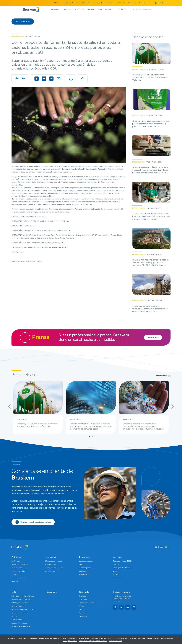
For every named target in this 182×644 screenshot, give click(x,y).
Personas (132, 3)
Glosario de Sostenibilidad (21, 626)
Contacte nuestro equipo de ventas (33, 522)
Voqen (115, 571)
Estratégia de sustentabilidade (23, 596)
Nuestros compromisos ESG (22, 610)
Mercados (67, 9)
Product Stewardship (19, 623)
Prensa (111, 3)
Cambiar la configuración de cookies (93, 641)
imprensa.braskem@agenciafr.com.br (27, 261)
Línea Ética (83, 616)
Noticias (15, 581)
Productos (79, 9)
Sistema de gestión (19, 578)
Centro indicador (18, 606)
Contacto (122, 9)
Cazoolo (116, 564)
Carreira (15, 575)
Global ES (161, 3)
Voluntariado (143, 3)
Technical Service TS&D (54, 568)
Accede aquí (153, 337)
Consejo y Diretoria (71, 3)
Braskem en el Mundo (19, 571)
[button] (90, 436)
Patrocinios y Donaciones (89, 603)
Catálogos (83, 571)
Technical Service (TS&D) (122, 561)
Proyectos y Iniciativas (20, 613)
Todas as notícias (23, 22)
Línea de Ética (118, 578)
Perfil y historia (17, 561)
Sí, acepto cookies (70, 641)
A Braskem (55, 9)
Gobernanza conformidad (21, 599)
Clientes (57, 3)
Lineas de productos (87, 561)
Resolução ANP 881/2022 (123, 568)
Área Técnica (50, 571)
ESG (100, 9)
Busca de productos (87, 568)
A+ (17, 79)
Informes (15, 616)
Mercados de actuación (54, 561)
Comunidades (17, 568)
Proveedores (100, 3)
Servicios (91, 9)
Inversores (121, 3)
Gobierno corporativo (20, 564)
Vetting (116, 575)
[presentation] (10, 407)
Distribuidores (87, 3)
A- (24, 79)
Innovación (110, 9)
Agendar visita (84, 613)
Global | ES (161, 547)
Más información (115, 641)
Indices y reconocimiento (21, 603)
